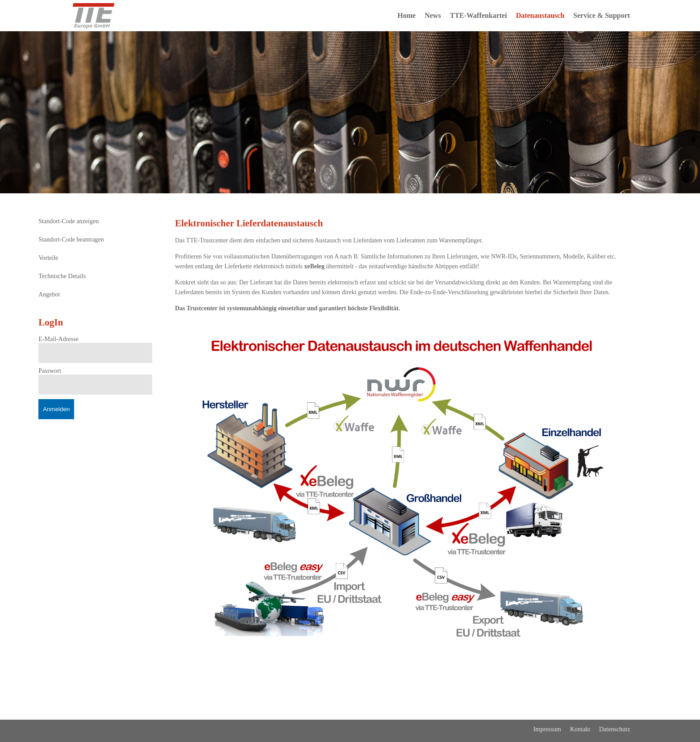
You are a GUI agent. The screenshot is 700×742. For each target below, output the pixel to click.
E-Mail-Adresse (58, 339)
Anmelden (56, 409)
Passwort (50, 371)
